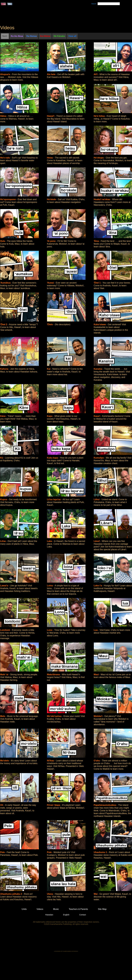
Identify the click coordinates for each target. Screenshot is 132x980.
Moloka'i (98, 716)
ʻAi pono (52, 241)
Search (94, 4)
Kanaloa (98, 369)
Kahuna (5, 369)
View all (72, 36)
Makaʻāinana (54, 674)
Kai (49, 369)
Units (62, 14)
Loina (50, 586)
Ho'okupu (99, 158)
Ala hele (52, 74)
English (66, 915)
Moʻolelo (5, 761)
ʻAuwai (51, 283)
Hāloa (4, 116)
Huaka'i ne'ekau (102, 199)
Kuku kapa (53, 458)
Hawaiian (49, 915)
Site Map (102, 909)
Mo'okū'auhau (55, 716)
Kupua (4, 499)
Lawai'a (5, 586)
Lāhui (97, 499)
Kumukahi (24, 18)
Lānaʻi (97, 541)
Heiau (50, 158)
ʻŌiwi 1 (98, 283)
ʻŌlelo (50, 324)
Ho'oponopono (8, 199)
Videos (92, 14)
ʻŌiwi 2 (4, 324)
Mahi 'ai (5, 674)
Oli (2, 805)
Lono (50, 630)
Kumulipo (99, 458)
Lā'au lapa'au (54, 499)
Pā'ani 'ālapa (54, 805)
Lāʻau (3, 541)
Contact (83, 915)
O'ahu (97, 761)
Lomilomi (5, 630)
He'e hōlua (100, 116)
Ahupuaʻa (5, 74)
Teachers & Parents (115, 14)
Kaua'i (97, 416)
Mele (3, 716)
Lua (96, 630)
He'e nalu (5, 158)
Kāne (3, 416)
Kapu (50, 416)
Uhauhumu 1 (101, 852)
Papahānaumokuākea (105, 805)
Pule (50, 852)
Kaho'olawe (100, 324)
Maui (97, 674)
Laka (50, 541)
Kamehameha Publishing (66, 940)
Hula (3, 241)
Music (79, 14)
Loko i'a (98, 586)
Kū (2, 458)
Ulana (50, 894)
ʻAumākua (6, 283)
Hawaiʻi (51, 116)
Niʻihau (51, 761)
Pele (3, 852)
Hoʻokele (52, 199)
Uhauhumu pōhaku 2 (11, 894)
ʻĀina (97, 241)
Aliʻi (96, 74)
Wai (96, 894)
